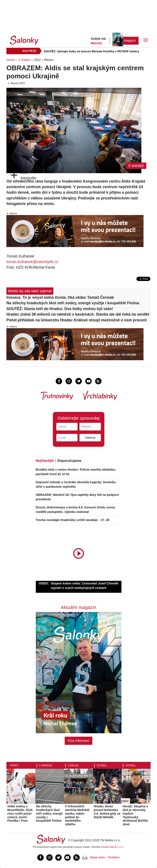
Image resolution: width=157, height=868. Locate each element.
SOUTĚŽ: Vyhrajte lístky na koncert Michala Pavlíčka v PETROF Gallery (91, 51)
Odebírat (90, 438)
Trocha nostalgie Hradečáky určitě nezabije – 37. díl (73, 520)
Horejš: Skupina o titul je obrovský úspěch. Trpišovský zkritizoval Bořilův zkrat (135, 815)
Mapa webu (98, 857)
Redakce (114, 857)
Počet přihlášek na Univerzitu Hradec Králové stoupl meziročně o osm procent (77, 320)
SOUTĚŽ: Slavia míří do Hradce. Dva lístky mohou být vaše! (60, 309)
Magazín (130, 41)
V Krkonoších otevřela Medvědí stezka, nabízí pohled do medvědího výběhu (77, 815)
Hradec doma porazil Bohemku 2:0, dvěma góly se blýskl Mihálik (107, 812)
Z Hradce (24, 60)
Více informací (78, 741)
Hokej (14, 765)
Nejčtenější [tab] (45, 461)
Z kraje (73, 766)
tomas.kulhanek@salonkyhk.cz (32, 262)
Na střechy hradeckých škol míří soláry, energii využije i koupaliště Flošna (73, 303)
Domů (10, 60)
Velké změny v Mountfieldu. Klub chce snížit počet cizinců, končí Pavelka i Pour (20, 813)
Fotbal (102, 766)
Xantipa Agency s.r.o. (112, 847)
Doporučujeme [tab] (69, 461)
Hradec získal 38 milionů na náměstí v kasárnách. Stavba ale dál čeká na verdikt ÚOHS (78, 314)
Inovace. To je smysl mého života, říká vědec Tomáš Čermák (60, 297)
